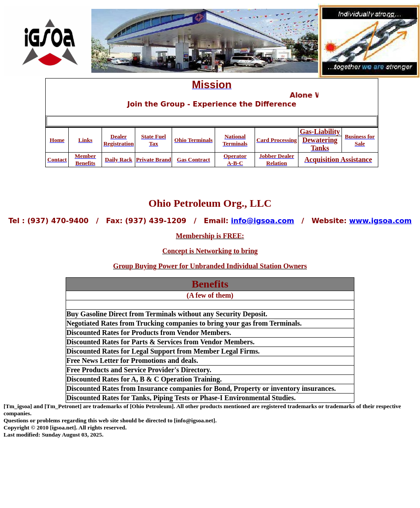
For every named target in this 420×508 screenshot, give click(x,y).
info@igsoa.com (263, 221)
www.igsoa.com (380, 221)
